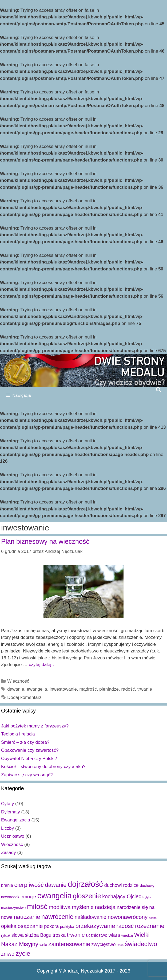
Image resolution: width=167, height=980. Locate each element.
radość (128, 689)
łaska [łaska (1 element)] (120, 945)
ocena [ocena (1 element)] (153, 918)
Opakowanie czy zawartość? (30, 750)
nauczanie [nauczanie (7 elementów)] (27, 917)
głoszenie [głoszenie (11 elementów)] (87, 896)
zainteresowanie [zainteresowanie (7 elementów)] (69, 944)
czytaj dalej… (42, 665)
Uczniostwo (13, 836)
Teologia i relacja (18, 734)
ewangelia (37, 689)
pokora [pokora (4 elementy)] (51, 926)
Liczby (7, 828)
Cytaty (7, 804)
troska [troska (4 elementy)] (59, 935)
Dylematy (11, 812)
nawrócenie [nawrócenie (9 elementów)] (57, 917)
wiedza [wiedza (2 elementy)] (127, 935)
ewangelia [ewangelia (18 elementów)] (55, 896)
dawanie (16, 689)
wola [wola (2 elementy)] (43, 945)
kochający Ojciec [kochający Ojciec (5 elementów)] (122, 896)
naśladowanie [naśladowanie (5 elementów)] (91, 917)
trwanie (145, 689)
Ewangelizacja (16, 820)
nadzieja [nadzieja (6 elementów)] (105, 907)
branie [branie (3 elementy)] (7, 885)
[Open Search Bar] (159, 390)
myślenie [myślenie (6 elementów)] (83, 907)
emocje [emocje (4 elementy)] (28, 897)
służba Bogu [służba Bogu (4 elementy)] (38, 935)
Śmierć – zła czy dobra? (25, 742)
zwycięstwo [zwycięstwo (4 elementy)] (104, 944)
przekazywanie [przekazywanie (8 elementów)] (95, 926)
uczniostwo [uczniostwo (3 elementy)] (97, 935)
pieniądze (109, 689)
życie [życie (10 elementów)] (23, 953)
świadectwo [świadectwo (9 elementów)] (141, 944)
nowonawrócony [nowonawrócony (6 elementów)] (128, 917)
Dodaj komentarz (24, 697)
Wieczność (18, 681)
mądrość (88, 689)
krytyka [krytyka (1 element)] (147, 897)
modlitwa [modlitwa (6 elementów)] (60, 907)
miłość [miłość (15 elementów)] (37, 906)
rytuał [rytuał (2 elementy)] (6, 935)
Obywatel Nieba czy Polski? (29, 759)
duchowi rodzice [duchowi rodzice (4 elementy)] (122, 885)
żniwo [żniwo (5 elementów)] (8, 954)
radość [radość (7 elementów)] (125, 926)
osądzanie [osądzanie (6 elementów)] (30, 926)
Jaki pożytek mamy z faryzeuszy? (35, 726)
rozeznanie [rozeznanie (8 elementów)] (150, 926)
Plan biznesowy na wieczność (45, 541)
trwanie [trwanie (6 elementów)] (76, 935)
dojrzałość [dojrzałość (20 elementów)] (85, 884)
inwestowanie (63, 689)
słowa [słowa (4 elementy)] (18, 935)
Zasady (9, 853)
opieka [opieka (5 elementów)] (9, 926)
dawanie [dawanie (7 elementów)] (56, 885)
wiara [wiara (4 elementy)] (114, 935)
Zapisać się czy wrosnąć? (27, 775)
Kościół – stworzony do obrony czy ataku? (43, 767)
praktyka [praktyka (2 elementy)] (67, 927)
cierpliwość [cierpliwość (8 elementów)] (29, 885)
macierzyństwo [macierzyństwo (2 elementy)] (13, 908)
